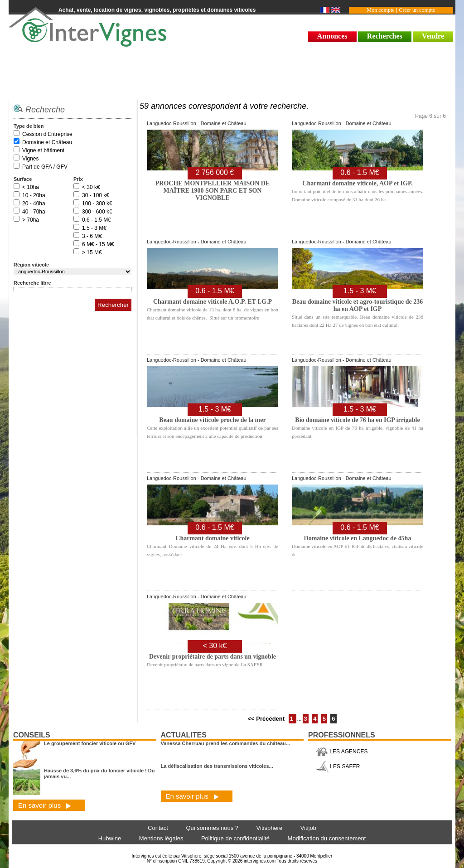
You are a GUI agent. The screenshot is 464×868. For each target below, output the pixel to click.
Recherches (385, 36)
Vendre (433, 36)
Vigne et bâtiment (43, 150)
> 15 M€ (92, 252)
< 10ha (31, 187)
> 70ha (31, 220)
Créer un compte (417, 10)
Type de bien (29, 126)
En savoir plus (45, 805)
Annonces (332, 36)
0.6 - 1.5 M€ (97, 220)
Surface (23, 179)
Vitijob (308, 828)
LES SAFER (338, 766)
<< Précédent (267, 719)
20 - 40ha (34, 204)
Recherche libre (32, 283)
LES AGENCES (342, 752)
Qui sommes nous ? (212, 828)
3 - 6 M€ (92, 236)
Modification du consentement (327, 838)
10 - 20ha (34, 195)
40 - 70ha (34, 212)
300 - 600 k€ (97, 212)
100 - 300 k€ (97, 204)
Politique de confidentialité (235, 838)
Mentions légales (161, 838)
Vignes (30, 159)
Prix (78, 179)
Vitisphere (270, 828)
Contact (158, 828)
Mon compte (381, 10)
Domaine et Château (47, 142)
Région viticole (31, 265)
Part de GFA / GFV (45, 167)
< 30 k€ (91, 187)
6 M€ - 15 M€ (98, 244)
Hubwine (110, 838)
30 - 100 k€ (96, 195)
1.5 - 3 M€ (94, 228)
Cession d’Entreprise (47, 134)
